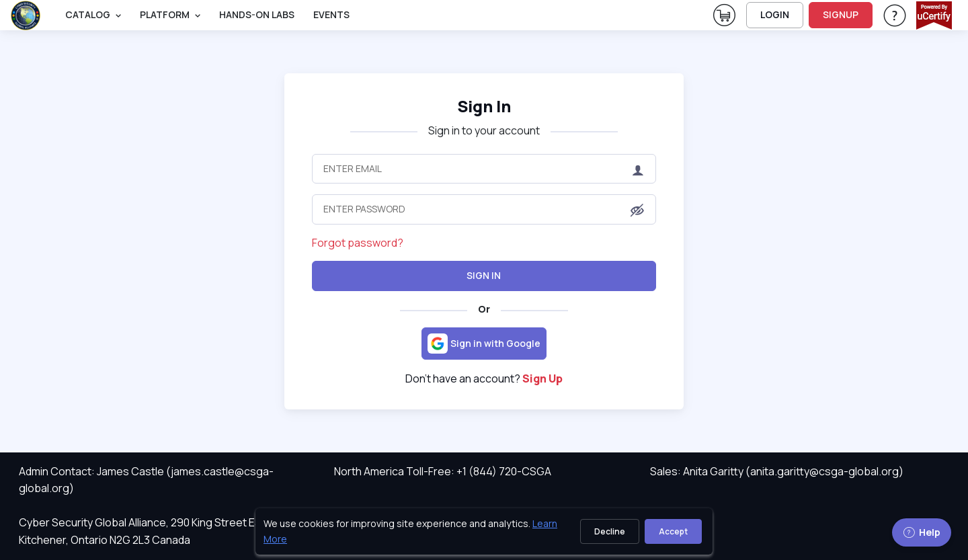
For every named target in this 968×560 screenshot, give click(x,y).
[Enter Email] (484, 169)
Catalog (88, 14)
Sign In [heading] (484, 106)
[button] (637, 210)
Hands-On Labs (257, 14)
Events (331, 14)
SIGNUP (841, 14)
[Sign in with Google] (484, 344)
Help (922, 532)
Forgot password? (358, 243)
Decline (610, 531)
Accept (673, 531)
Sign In (484, 275)
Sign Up (542, 378)
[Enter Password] (484, 209)
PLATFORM (165, 14)
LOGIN (775, 14)
